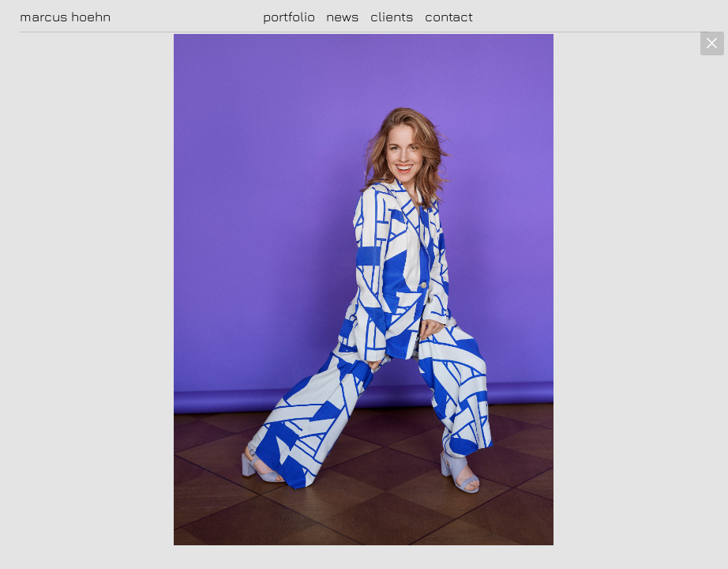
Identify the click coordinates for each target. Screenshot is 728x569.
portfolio (289, 17)
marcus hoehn (65, 17)
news (343, 17)
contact (449, 17)
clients (392, 17)
